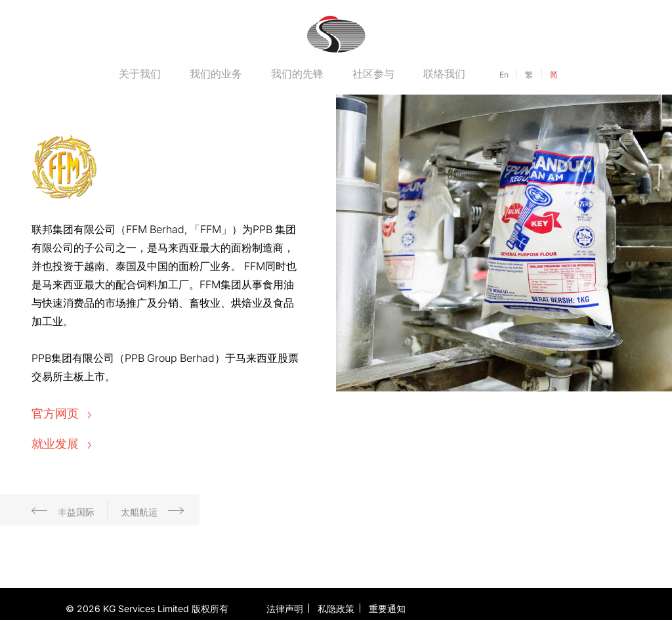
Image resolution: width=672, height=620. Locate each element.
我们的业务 (216, 74)
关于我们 (140, 74)
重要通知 (387, 609)
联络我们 (444, 74)
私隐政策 (336, 609)
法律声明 (285, 609)
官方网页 (61, 414)
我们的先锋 (297, 74)
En (504, 75)
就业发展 (61, 444)
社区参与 (373, 74)
